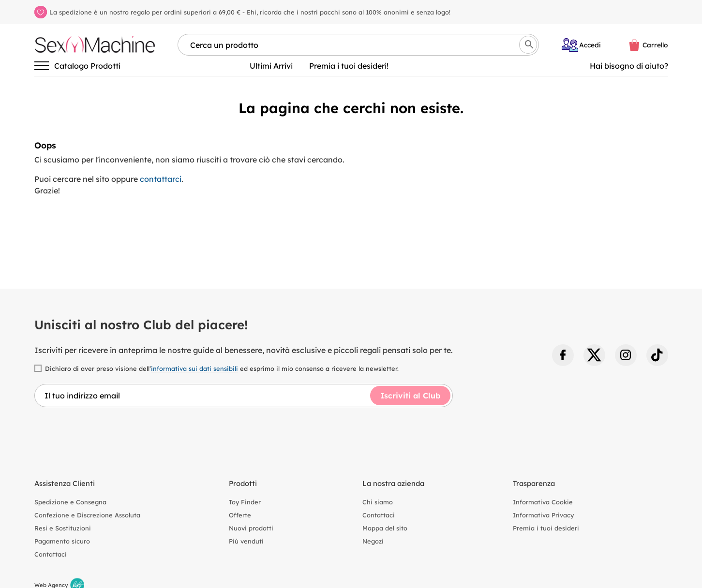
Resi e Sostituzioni (63, 528)
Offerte (240, 515)
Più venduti (246, 541)
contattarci (161, 179)
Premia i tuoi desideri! (349, 66)
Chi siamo (378, 502)
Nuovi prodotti (251, 528)
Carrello (655, 45)
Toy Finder (245, 502)
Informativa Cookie (543, 502)
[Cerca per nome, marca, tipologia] (358, 45)
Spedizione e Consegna (70, 502)
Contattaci (51, 554)
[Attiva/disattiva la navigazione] (42, 66)
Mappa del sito (385, 528)
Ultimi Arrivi (271, 66)
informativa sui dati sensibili (194, 368)
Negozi (373, 541)
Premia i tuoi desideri (546, 528)
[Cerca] (528, 45)
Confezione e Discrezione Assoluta (87, 515)
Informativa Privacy (543, 515)
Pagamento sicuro (62, 541)
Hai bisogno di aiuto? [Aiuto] (629, 66)
